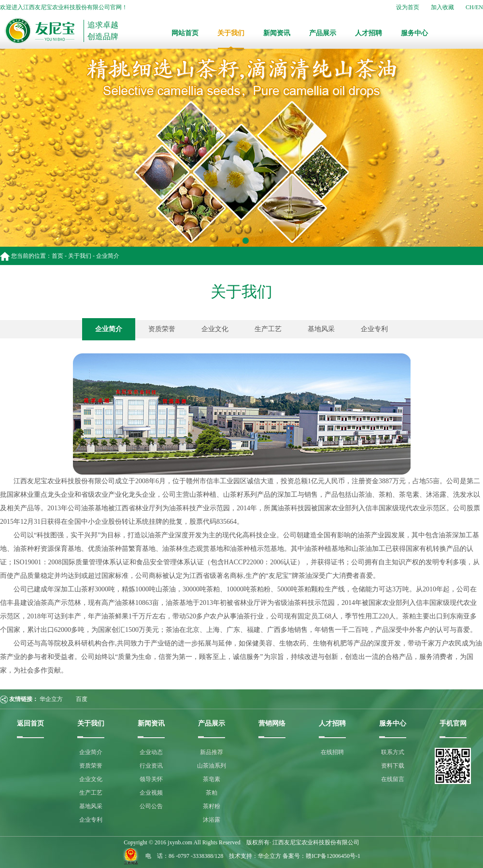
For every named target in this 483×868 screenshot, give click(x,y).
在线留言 (393, 779)
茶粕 (212, 793)
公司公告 (151, 806)
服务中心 (414, 33)
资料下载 (393, 766)
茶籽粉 (212, 806)
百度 (82, 699)
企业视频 (151, 793)
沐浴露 (212, 820)
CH (470, 7)
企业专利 (374, 329)
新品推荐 (212, 752)
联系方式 (393, 752)
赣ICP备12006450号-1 (333, 856)
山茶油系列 (212, 766)
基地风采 (321, 329)
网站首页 (185, 33)
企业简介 (109, 329)
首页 (57, 256)
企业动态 (151, 752)
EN (479, 7)
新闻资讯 (277, 33)
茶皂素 (212, 779)
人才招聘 (369, 33)
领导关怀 (151, 779)
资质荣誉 (162, 329)
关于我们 (231, 33)
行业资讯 (151, 766)
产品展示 (323, 33)
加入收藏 (442, 7)
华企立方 (51, 699)
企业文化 (215, 329)
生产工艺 (268, 329)
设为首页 (408, 7)
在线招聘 (332, 752)
